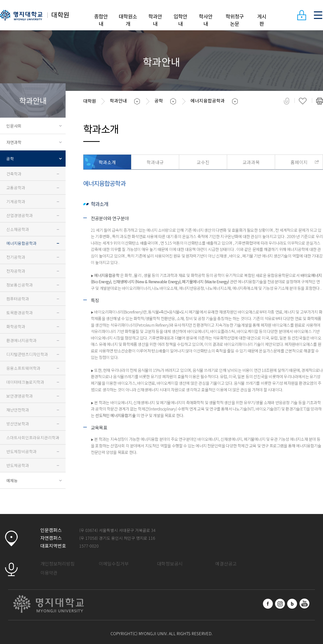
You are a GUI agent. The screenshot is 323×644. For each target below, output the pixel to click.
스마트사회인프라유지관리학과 (33, 437)
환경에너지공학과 (21, 340)
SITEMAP (318, 15)
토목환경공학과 (20, 313)
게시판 (262, 20)
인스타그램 (280, 604)
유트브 (304, 604)
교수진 (203, 162)
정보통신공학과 (20, 285)
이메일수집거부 (114, 563)
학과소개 (107, 162)
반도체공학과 (18, 465)
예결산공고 (226, 563)
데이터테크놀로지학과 (25, 382)
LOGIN (302, 15)
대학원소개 (128, 20)
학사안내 (206, 20)
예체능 (12, 480)
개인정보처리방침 (58, 563)
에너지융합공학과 (21, 243)
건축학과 (14, 174)
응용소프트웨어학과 (23, 368)
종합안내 (101, 20)
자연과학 (14, 142)
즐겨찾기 (303, 101)
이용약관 (49, 573)
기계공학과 (16, 201)
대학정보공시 (170, 563)
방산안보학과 (18, 424)
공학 (10, 159)
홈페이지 (299, 162)
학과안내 (155, 20)
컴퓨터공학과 (18, 299)
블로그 (292, 604)
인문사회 (14, 126)
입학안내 (180, 20)
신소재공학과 (18, 229)
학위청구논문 (235, 20)
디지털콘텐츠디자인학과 (27, 354)
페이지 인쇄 (320, 101)
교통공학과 (16, 188)
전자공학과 (16, 271)
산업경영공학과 (20, 215)
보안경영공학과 (20, 396)
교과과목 (251, 162)
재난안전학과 (18, 410)
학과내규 (155, 162)
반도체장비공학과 (21, 451)
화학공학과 (16, 326)
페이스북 (268, 604)
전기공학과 (16, 257)
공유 (287, 101)
